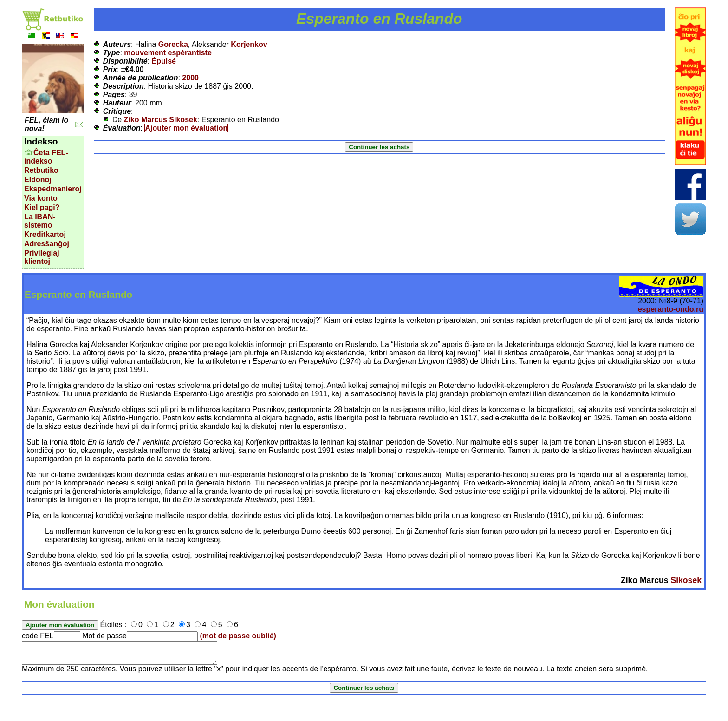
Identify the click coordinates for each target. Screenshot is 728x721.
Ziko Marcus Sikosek (161, 120)
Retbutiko (41, 170)
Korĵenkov (249, 44)
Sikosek (686, 580)
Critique (117, 111)
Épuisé (164, 61)
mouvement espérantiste (168, 53)
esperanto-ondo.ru (671, 309)
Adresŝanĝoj (47, 244)
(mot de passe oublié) (238, 636)
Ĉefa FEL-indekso (46, 157)
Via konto (41, 198)
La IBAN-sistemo (40, 221)
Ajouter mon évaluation (186, 128)
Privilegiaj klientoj (42, 257)
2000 (190, 78)
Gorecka (173, 44)
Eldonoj (38, 180)
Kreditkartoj (45, 234)
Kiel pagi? (42, 207)
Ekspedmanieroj (53, 189)
